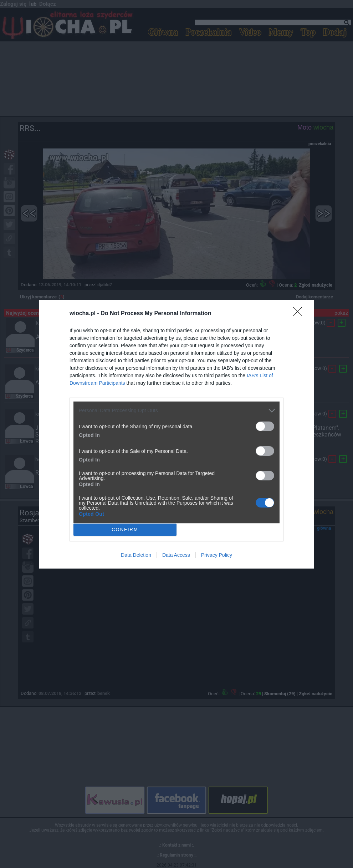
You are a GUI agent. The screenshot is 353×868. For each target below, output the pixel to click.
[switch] (265, 426)
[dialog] (176, 434)
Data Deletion (136, 555)
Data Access (176, 555)
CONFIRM (125, 529)
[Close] (300, 314)
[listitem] (176, 411)
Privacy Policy (217, 555)
